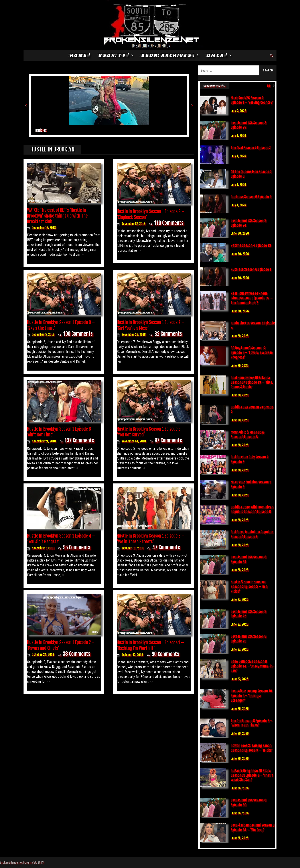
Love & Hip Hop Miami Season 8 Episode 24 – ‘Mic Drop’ (253, 828)
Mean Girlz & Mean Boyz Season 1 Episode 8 (248, 435)
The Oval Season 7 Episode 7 (251, 148)
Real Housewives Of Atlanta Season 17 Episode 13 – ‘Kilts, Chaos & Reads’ (252, 382)
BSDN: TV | (113, 55)
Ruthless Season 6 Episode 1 (251, 269)
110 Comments (169, 223)
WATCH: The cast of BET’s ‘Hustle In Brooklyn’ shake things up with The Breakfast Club (57, 216)
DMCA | (217, 55)
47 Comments (166, 547)
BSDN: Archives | (168, 55)
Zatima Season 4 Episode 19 (251, 245)
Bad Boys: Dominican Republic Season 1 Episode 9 (252, 534)
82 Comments (168, 334)
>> (82, 254)
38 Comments (77, 654)
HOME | (80, 55)
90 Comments (165, 654)
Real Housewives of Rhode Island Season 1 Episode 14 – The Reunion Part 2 (251, 298)
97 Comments (168, 441)
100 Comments (78, 334)
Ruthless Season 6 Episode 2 (251, 197)
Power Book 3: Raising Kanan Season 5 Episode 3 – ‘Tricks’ (252, 748)
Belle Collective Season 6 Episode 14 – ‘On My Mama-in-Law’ (252, 666)
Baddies (41, 130)
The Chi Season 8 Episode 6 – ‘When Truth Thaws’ (252, 723)
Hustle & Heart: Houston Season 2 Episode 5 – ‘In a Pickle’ (249, 587)
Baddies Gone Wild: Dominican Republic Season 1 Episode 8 (252, 510)
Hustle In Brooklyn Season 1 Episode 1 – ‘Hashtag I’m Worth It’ (150, 645)
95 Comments (77, 547)
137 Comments (79, 441)
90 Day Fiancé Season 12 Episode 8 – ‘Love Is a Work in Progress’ (252, 353)
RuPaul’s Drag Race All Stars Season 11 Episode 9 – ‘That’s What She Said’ (252, 775)
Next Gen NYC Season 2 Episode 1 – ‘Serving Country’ (252, 100)
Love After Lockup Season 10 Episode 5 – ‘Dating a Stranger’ (251, 696)
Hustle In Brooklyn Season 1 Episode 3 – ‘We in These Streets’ (151, 539)
